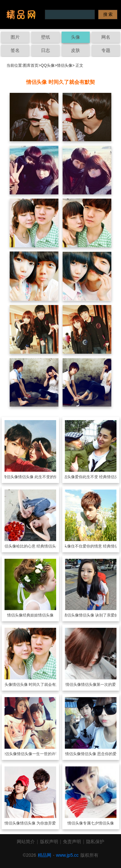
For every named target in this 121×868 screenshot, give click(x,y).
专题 (106, 50)
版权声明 (49, 842)
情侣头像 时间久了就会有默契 (38, 685)
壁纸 (45, 37)
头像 (76, 37)
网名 (106, 37)
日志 (45, 50)
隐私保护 (95, 842)
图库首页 (31, 65)
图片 (15, 37)
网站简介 (26, 842)
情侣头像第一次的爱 (98, 685)
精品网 (45, 855)
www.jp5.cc (67, 855)
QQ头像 (48, 65)
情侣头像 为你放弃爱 (38, 823)
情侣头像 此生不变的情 (38, 477)
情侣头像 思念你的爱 (99, 754)
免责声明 (72, 842)
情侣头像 (65, 65)
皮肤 (76, 50)
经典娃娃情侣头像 (38, 615)
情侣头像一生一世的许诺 (38, 754)
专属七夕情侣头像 (98, 823)
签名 (15, 50)
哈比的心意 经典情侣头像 (38, 546)
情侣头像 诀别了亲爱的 (99, 615)
